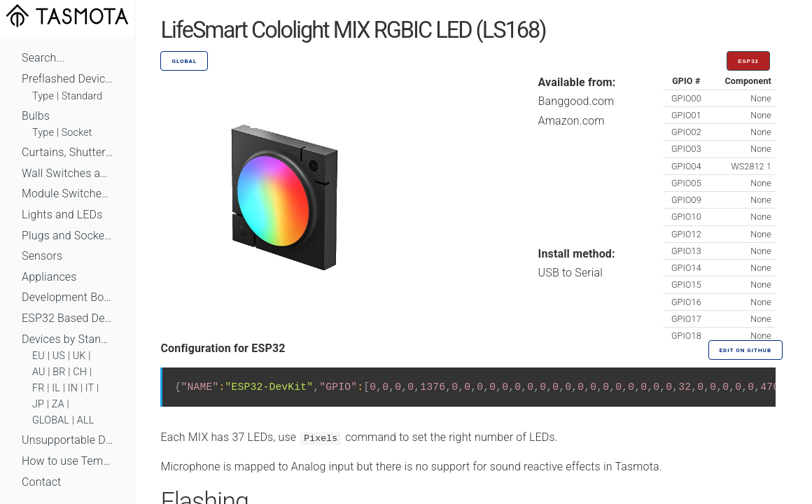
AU (39, 372)
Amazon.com (572, 121)
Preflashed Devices (67, 79)
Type (43, 96)
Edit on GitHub (745, 350)
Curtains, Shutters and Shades (67, 152)
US (59, 356)
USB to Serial (571, 273)
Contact (41, 482)
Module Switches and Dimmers (67, 194)
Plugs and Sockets (67, 236)
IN (73, 388)
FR (38, 388)
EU (38, 356)
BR (59, 372)
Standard (82, 96)
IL (56, 388)
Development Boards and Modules (67, 297)
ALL (86, 420)
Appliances (49, 277)
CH (80, 372)
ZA (58, 404)
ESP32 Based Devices (67, 318)
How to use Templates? (67, 461)
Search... (43, 58)
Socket (77, 133)
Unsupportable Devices (67, 440)
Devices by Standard (67, 339)
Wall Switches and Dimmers (67, 173)
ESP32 (748, 61)
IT (90, 388)
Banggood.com (576, 101)
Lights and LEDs (62, 215)
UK (79, 356)
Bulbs (36, 116)
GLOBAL (51, 420)
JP (38, 404)
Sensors (42, 256)
